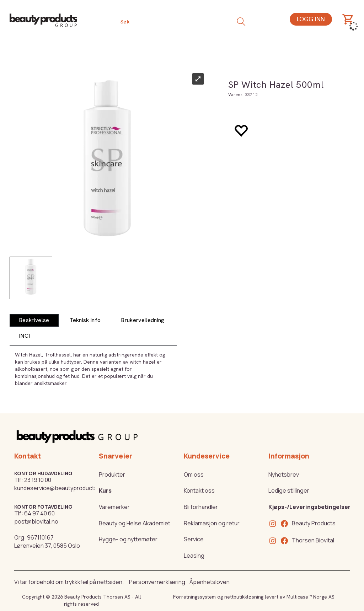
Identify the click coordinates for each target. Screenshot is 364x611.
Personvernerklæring (157, 582)
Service (194, 539)
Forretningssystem (194, 597)
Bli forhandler (201, 507)
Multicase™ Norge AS (311, 597)
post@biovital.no (36, 521)
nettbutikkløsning (244, 597)
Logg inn (311, 19)
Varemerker (114, 507)
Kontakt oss (199, 491)
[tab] (34, 320)
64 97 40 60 (39, 513)
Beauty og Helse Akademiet (135, 523)
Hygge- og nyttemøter (128, 539)
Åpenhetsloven (210, 582)
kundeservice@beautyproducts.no (60, 488)
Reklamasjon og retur (212, 523)
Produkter (112, 475)
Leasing (194, 556)
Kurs (105, 491)
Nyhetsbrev (284, 475)
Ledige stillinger (289, 491)
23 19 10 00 (38, 480)
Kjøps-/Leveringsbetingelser (309, 507)
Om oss (194, 475)
